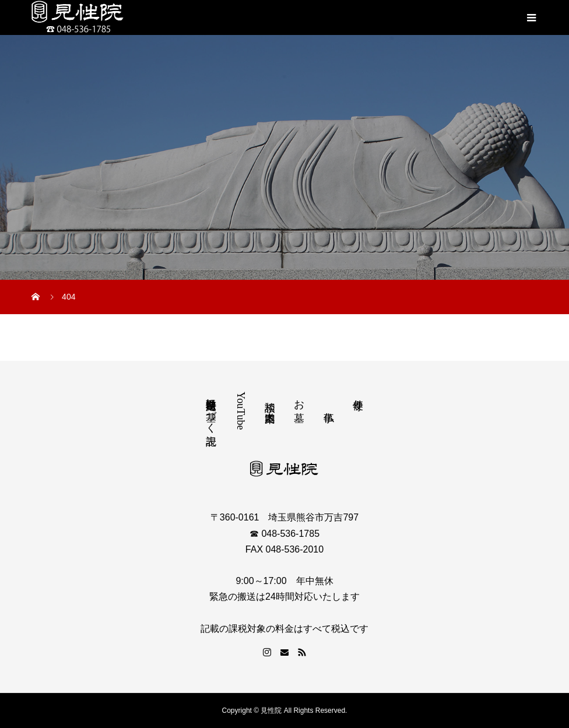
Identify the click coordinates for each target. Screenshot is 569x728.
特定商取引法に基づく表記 (211, 410)
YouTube (241, 411)
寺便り (358, 398)
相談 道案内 (270, 399)
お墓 (299, 398)
